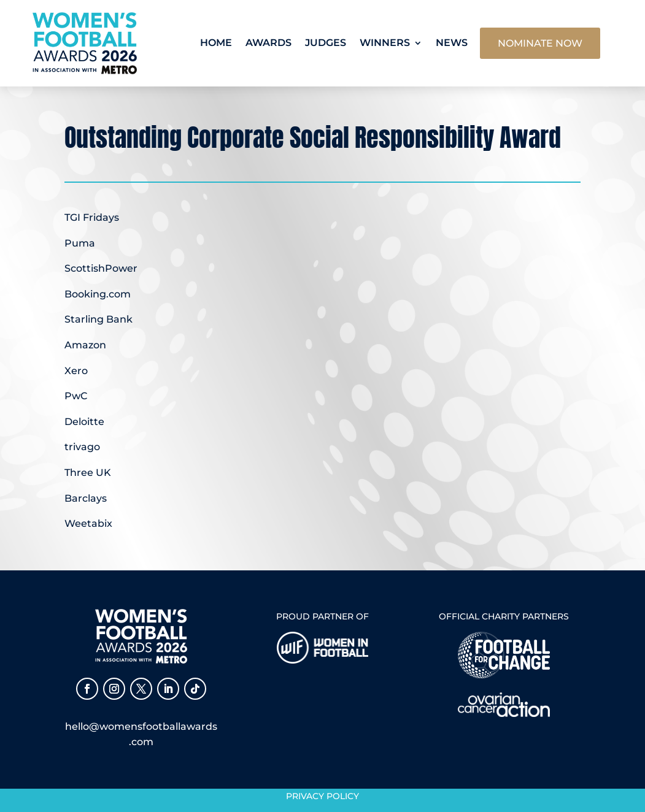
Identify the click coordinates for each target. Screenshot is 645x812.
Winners (385, 43)
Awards (268, 43)
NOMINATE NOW (540, 43)
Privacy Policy (322, 796)
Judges (326, 43)
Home (216, 43)
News (452, 43)
